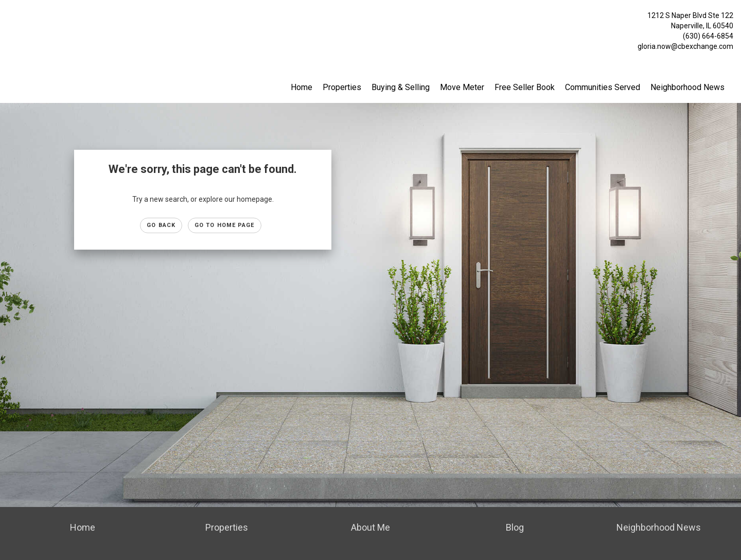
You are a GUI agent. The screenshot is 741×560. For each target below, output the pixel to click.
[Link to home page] (11, 18)
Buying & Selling (401, 87)
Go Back (161, 225)
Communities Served (603, 87)
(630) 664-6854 (708, 36)
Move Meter (462, 87)
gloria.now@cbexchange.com (685, 46)
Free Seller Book (525, 87)
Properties (342, 87)
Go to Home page (225, 225)
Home (302, 87)
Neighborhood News (687, 87)
